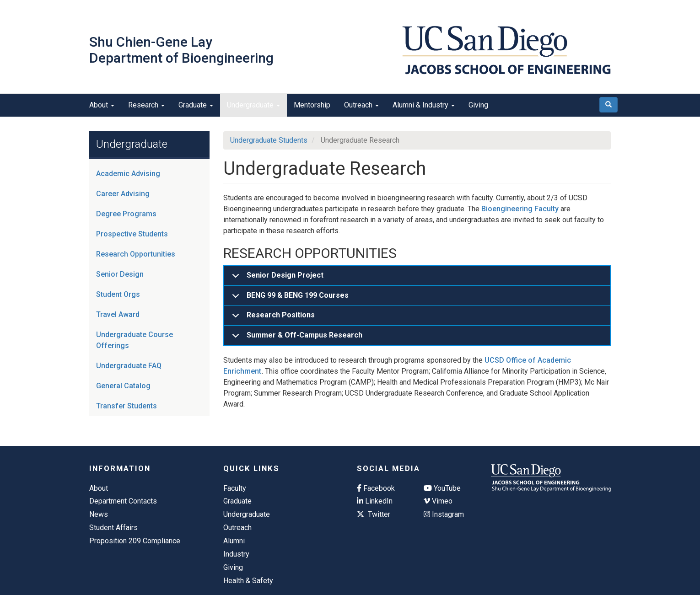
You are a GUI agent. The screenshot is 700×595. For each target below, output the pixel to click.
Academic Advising (128, 174)
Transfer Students (127, 406)
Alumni (234, 541)
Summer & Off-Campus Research (296, 338)
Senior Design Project (276, 278)
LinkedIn (375, 501)
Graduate (196, 105)
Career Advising (123, 194)
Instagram (444, 514)
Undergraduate (253, 105)
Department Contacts (123, 501)
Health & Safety (248, 581)
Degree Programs (126, 214)
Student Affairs (113, 528)
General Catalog (123, 386)
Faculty (235, 488)
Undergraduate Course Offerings (135, 340)
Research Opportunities (136, 254)
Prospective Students (132, 234)
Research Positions (272, 318)
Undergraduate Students (269, 140)
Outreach (361, 105)
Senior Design (120, 274)
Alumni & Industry (424, 105)
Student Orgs (118, 294)
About (102, 105)
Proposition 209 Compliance (135, 541)
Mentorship (312, 105)
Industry (236, 554)
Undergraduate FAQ (129, 366)
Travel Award (118, 314)
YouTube (442, 488)
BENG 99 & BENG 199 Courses (289, 298)
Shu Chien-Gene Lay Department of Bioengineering (181, 50)
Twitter (374, 514)
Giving (478, 105)
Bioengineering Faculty (520, 209)
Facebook (376, 488)
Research (146, 105)
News (99, 514)
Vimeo (438, 501)
